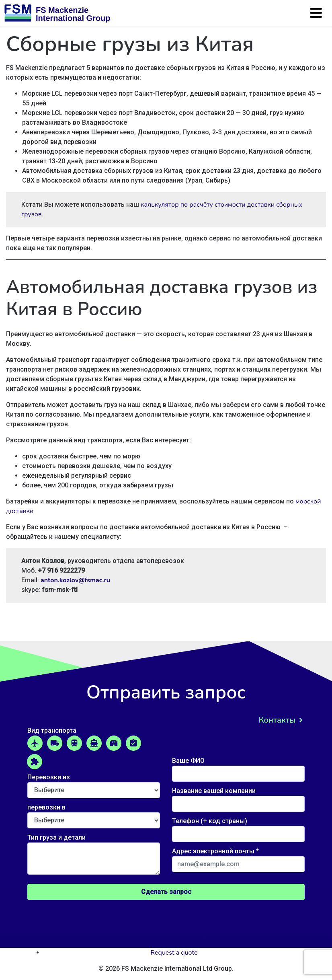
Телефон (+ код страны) (238, 828)
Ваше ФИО (238, 767)
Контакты (277, 720)
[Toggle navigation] (317, 16)
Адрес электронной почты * (238, 858)
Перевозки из (94, 784)
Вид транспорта (52, 730)
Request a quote (174, 953)
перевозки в (94, 814)
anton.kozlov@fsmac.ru (75, 580)
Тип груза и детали (94, 855)
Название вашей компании (238, 797)
